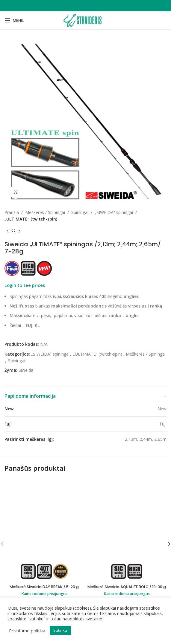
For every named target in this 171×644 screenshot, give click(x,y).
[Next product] (19, 232)
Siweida (26, 370)
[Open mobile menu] (15, 20)
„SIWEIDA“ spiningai (114, 212)
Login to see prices (25, 285)
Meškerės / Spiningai (45, 212)
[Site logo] (85, 20)
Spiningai (80, 212)
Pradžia (12, 212)
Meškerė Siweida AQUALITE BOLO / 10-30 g (127, 513)
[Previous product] (7, 232)
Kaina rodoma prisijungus (44, 520)
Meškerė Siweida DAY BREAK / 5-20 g (44, 513)
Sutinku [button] (60, 630)
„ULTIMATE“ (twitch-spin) (31, 219)
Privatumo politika (27, 631)
